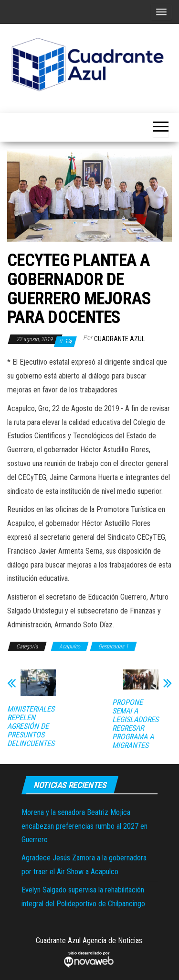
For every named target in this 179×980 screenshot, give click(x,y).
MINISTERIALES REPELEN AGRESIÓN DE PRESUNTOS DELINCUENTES (31, 726)
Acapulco (70, 646)
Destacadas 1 (113, 646)
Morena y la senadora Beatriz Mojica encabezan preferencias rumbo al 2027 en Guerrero (84, 826)
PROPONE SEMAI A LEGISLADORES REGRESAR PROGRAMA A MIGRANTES (135, 724)
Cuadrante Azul (119, 339)
